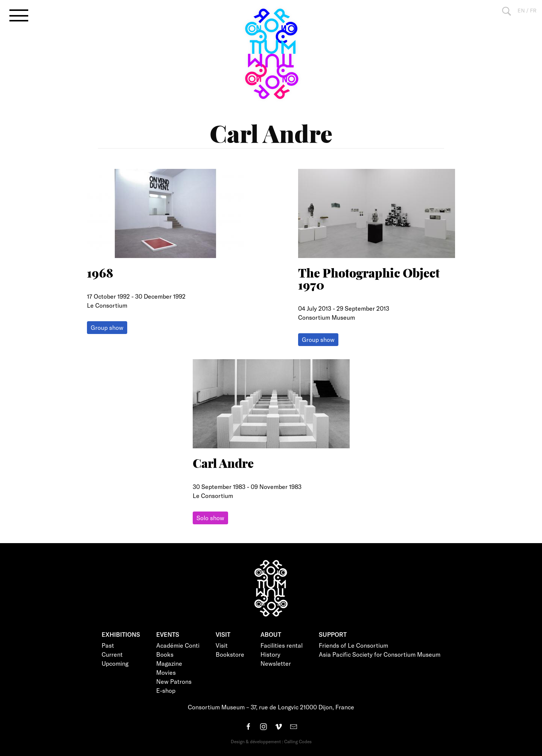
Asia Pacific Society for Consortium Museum (380, 654)
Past (108, 645)
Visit (222, 645)
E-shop (166, 690)
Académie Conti (178, 645)
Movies (166, 672)
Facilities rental (282, 645)
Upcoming (115, 663)
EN (521, 10)
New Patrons (174, 681)
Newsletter (276, 663)
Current (112, 654)
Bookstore (230, 654)
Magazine (169, 663)
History (270, 654)
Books (165, 654)
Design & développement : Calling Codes (271, 741)
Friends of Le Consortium (353, 645)
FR (533, 10)
